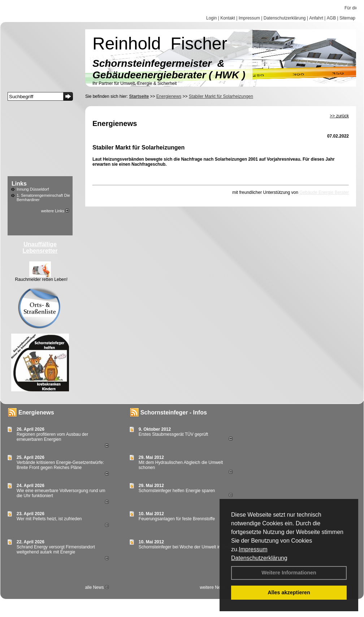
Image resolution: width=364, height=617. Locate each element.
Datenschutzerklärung (259, 558)
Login (211, 18)
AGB (331, 18)
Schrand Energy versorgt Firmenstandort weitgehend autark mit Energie (56, 549)
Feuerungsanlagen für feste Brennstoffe (177, 519)
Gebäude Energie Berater (324, 192)
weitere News (215, 587)
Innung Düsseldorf (33, 189)
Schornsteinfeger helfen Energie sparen (177, 491)
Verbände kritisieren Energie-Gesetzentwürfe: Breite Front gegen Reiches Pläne (60, 465)
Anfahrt (316, 18)
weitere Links (55, 211)
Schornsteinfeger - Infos (174, 412)
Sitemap (347, 18)
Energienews (36, 412)
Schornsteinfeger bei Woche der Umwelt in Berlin (186, 547)
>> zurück (339, 116)
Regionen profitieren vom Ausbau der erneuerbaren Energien (52, 437)
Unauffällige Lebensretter (40, 247)
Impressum (253, 549)
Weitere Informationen (289, 573)
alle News (97, 587)
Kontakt (228, 18)
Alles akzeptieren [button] (289, 592)
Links (19, 184)
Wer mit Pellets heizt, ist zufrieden (49, 519)
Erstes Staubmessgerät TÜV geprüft (174, 434)
